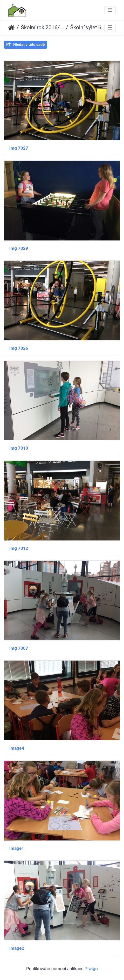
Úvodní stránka (11, 28)
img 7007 (19, 648)
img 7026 (19, 348)
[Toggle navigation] (110, 10)
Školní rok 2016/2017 (42, 27)
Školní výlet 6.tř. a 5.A (92, 27)
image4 (17, 748)
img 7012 (19, 548)
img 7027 (19, 148)
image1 (17, 848)
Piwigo (91, 969)
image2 (17, 948)
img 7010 (19, 448)
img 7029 (19, 248)
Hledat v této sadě (26, 45)
